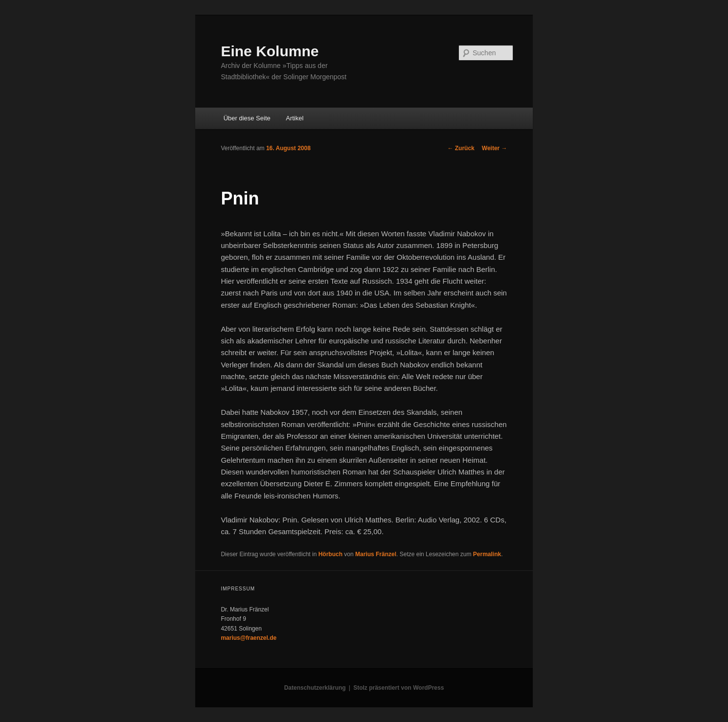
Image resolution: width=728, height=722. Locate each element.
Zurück (461, 148)
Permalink (487, 554)
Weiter (495, 148)
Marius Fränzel (376, 554)
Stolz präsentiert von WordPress (398, 688)
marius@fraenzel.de (249, 638)
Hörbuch (330, 554)
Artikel (295, 118)
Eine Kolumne (270, 51)
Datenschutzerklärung (315, 688)
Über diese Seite (247, 118)
